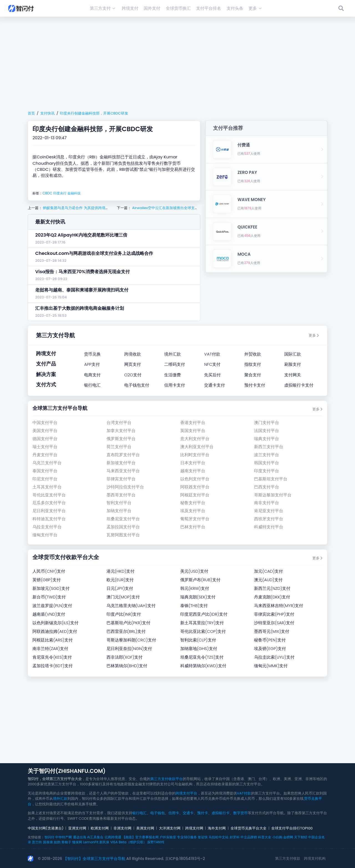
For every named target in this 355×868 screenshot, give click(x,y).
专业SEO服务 (187, 837)
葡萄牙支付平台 (195, 519)
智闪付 (49, 837)
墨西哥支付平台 (121, 495)
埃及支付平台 (193, 511)
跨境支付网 (194, 828)
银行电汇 (140, 813)
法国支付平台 (267, 431)
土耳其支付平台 (47, 487)
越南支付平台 (193, 471)
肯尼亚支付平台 (269, 511)
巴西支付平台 (267, 487)
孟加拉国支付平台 (123, 527)
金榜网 (288, 837)
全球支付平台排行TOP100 (292, 828)
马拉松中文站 (219, 837)
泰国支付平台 (45, 471)
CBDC (47, 193)
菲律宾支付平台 (121, 479)
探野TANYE (156, 842)
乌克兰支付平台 (47, 463)
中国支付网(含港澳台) (46, 828)
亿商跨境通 (113, 837)
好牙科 (235, 837)
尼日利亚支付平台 (49, 511)
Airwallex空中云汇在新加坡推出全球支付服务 (168, 208)
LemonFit (91, 842)
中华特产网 (64, 837)
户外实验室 (168, 837)
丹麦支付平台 (45, 455)
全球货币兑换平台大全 (248, 828)
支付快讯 (47, 113)
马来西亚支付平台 (123, 471)
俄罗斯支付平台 (121, 439)
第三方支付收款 (288, 858)
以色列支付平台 (195, 479)
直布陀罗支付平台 (123, 455)
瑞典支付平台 (267, 439)
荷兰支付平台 (119, 447)
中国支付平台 (45, 422)
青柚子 (66, 842)
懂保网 (77, 842)
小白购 (277, 837)
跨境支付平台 (186, 793)
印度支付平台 (267, 471)
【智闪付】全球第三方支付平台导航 (94, 859)
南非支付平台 (267, 503)
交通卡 (188, 813)
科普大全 (265, 837)
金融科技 (74, 193)
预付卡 (203, 813)
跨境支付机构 (315, 858)
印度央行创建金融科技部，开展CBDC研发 (94, 113)
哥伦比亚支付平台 (49, 495)
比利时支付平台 (195, 455)
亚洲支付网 (77, 828)
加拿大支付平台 (121, 431)
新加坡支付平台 (121, 463)
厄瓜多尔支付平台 (49, 503)
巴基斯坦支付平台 (271, 479)
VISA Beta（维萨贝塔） (128, 842)
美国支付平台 (45, 431)
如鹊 (57, 842)
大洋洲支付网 (170, 828)
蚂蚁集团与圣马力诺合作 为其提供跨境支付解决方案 (85, 208)
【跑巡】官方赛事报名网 (140, 837)
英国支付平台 (193, 431)
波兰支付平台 (267, 455)
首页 (31, 113)
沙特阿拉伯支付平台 (125, 487)
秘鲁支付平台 (193, 503)
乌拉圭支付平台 (47, 527)
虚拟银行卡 (221, 813)
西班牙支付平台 (269, 519)
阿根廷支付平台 (195, 495)
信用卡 (174, 813)
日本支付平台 (193, 463)
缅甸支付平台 (45, 535)
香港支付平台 (193, 422)
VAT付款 (244, 793)
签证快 (203, 837)
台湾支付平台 (119, 422)
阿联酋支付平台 (195, 487)
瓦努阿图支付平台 (123, 535)
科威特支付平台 (269, 527)
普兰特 (37, 842)
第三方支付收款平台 (167, 779)
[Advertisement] (177, 63)
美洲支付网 (145, 828)
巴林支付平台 (193, 527)
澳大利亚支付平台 (197, 447)
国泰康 (48, 842)
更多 (314, 335)
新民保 (104, 842)
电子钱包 (158, 813)
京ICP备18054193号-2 (185, 859)
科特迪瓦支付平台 (49, 519)
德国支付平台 (45, 439)
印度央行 (60, 193)
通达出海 (80, 837)
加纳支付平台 (119, 511)
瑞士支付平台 (45, 447)
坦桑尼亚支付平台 (123, 519)
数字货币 (240, 813)
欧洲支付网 (100, 828)
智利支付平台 (119, 503)
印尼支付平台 (45, 479)
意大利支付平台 (195, 439)
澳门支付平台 (267, 422)
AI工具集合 (95, 837)
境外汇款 (60, 799)
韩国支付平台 (267, 463)
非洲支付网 (122, 828)
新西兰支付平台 (269, 447)
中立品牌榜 (249, 837)
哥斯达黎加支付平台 (273, 495)
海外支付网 (217, 828)
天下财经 (301, 837)
